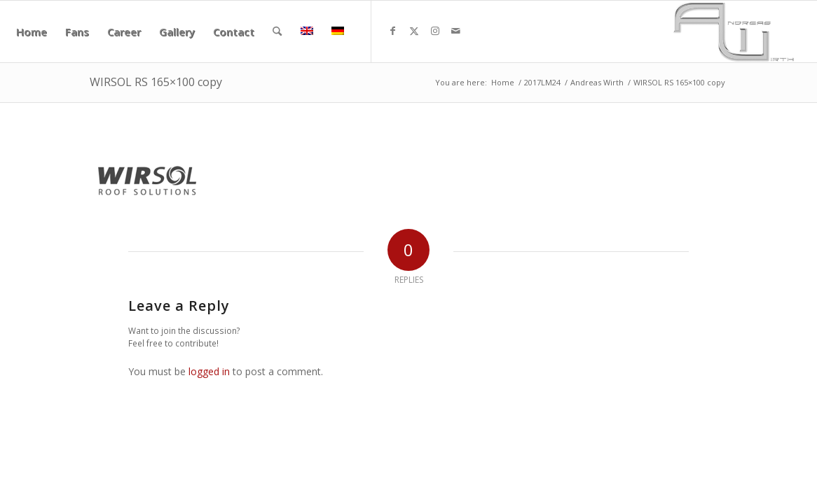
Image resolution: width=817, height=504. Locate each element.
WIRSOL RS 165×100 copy (156, 82)
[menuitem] (32, 31)
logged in (209, 371)
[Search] (277, 31)
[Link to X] (414, 31)
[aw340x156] (734, 31)
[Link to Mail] (456, 31)
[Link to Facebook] (393, 31)
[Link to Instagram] (435, 31)
